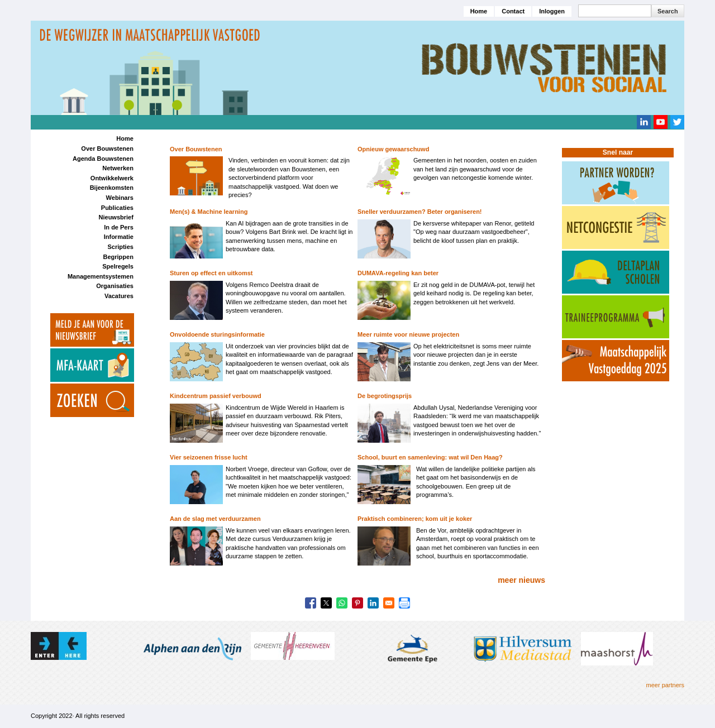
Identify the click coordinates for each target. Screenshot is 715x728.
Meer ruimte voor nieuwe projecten (408, 334)
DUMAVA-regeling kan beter (398, 273)
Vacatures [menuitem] (119, 296)
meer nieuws (521, 580)
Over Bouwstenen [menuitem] (107, 149)
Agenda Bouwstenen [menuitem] (103, 159)
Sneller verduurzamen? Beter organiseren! (420, 212)
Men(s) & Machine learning (209, 212)
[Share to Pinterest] (357, 603)
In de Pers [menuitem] (119, 227)
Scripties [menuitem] (120, 247)
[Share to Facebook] (311, 603)
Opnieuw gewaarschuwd (393, 149)
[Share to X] (326, 603)
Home (479, 11)
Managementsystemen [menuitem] (101, 276)
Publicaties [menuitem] (117, 208)
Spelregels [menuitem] (118, 266)
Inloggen (552, 11)
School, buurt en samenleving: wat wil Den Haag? (430, 457)
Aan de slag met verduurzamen (215, 519)
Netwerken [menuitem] (118, 168)
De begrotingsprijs (385, 396)
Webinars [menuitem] (120, 198)
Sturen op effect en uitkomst (211, 273)
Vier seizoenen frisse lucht (209, 457)
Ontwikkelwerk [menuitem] (112, 178)
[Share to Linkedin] (373, 603)
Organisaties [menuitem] (115, 286)
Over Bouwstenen (196, 149)
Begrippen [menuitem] (118, 257)
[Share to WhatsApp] (342, 603)
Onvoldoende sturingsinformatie (217, 334)
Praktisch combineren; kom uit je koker (415, 519)
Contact (513, 11)
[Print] (404, 603)
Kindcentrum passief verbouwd (216, 396)
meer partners (665, 685)
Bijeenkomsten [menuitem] (112, 188)
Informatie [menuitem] (119, 237)
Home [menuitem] (125, 138)
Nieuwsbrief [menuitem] (116, 217)
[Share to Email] (389, 603)
